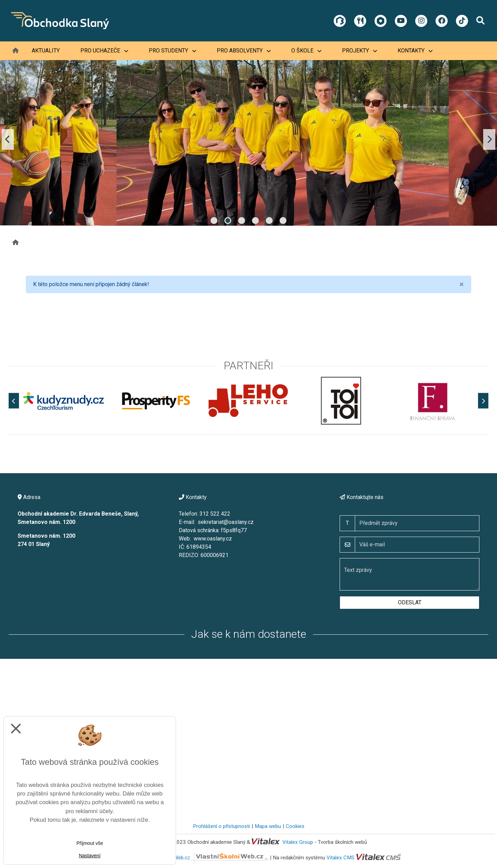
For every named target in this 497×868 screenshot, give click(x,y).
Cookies (295, 826)
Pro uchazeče (104, 51)
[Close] (462, 284)
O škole (306, 51)
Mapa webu (268, 826)
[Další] (483, 401)
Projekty (359, 51)
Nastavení (90, 856)
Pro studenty (172, 51)
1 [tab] (214, 221)
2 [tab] (228, 221)
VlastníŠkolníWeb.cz (207, 858)
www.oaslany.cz (213, 539)
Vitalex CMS (340, 858)
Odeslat (410, 602)
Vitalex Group (298, 842)
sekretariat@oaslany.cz (226, 522)
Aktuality (46, 51)
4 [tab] (255, 221)
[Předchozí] (14, 401)
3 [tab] (242, 221)
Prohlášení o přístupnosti (221, 826)
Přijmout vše (90, 843)
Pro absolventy (244, 51)
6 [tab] (283, 221)
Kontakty (415, 51)
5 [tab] (269, 221)
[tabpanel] (248, 139)
